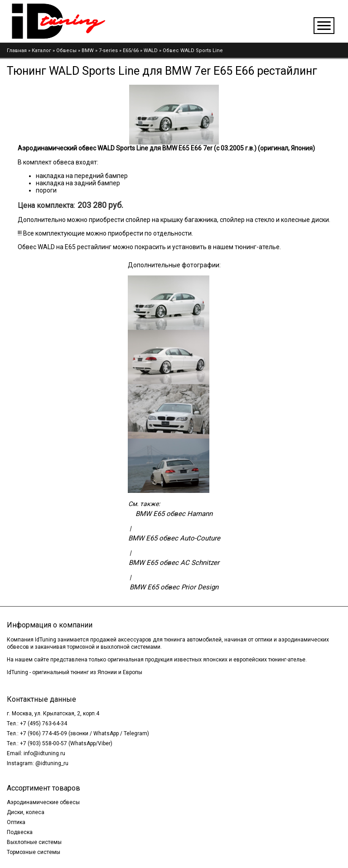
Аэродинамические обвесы (43, 802)
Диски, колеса (26, 812)
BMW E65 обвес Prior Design (174, 587)
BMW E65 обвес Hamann (174, 514)
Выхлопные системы (34, 842)
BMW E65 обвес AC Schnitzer (174, 563)
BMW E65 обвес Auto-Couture (174, 538)
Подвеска (20, 832)
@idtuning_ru (52, 763)
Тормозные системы (34, 852)
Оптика (16, 822)
